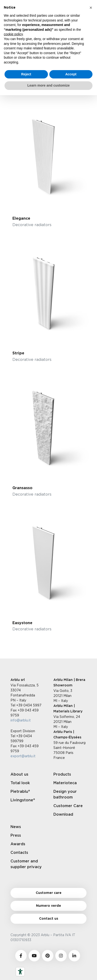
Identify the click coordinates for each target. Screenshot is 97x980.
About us (19, 774)
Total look (20, 783)
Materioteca (65, 783)
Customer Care (68, 806)
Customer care (49, 893)
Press (16, 835)
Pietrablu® (20, 792)
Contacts (19, 853)
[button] (91, 8)
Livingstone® (23, 800)
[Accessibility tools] (20, 972)
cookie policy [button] (13, 34)
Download (63, 814)
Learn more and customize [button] (48, 85)
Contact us (49, 919)
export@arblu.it (23, 756)
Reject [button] (26, 74)
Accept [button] (71, 74)
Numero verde (48, 906)
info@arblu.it (21, 720)
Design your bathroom (65, 794)
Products (62, 774)
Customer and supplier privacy (26, 864)
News (16, 827)
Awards (18, 844)
